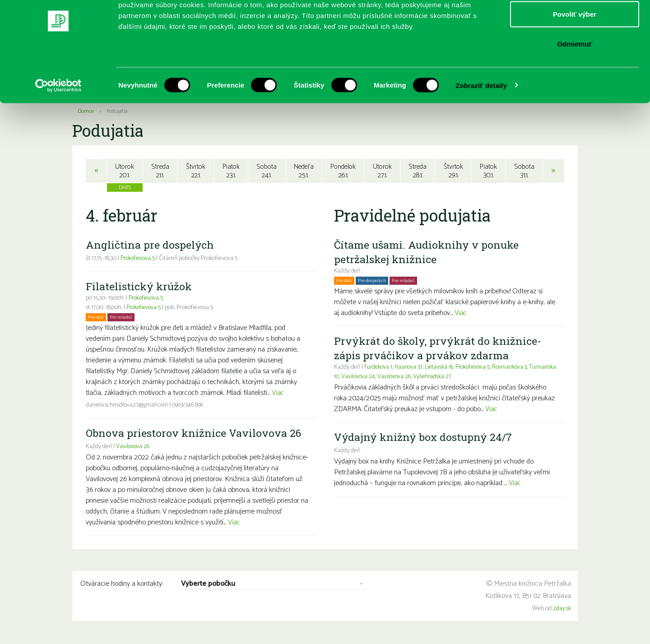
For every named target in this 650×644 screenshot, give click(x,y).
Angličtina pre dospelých (150, 246)
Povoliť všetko (575, 24)
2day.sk (562, 610)
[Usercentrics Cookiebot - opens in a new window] (58, 125)
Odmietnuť (574, 83)
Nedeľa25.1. (303, 171)
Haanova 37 (411, 368)
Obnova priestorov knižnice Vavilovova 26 (195, 434)
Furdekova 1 (379, 368)
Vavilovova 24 (389, 378)
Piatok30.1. (490, 171)
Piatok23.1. (231, 171)
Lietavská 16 (443, 368)
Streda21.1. (159, 171)
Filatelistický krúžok (140, 287)
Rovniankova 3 (518, 368)
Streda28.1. (418, 171)
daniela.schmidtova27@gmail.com (128, 406)
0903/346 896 (191, 406)
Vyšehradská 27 (465, 378)
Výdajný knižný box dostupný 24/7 (425, 438)
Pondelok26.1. (344, 171)
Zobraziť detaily (481, 124)
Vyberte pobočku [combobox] (208, 586)
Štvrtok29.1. (454, 171)
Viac (278, 394)
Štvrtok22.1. (195, 171)
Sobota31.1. (525, 171)
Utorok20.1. (124, 171)
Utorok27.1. (383, 171)
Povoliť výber (575, 53)
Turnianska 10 (352, 378)
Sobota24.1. (266, 171)
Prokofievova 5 (139, 260)
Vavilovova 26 (133, 448)
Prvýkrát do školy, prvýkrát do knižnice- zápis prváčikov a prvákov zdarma (439, 349)
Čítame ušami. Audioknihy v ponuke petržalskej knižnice (428, 253)
